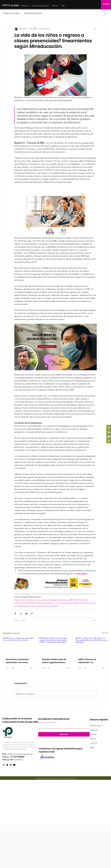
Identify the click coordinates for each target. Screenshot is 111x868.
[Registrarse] (64, 734)
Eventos (93, 739)
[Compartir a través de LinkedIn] (26, 613)
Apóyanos (94, 730)
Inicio (92, 747)
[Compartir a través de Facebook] (15, 613)
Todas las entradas (11, 13)
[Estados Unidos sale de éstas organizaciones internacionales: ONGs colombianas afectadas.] (55, 646)
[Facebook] (109, 428)
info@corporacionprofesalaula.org (20, 754)
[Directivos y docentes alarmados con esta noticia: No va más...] (19, 646)
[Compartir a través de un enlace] (32, 613)
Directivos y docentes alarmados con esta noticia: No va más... (17, 661)
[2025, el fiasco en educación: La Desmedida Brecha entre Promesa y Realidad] (92, 646)
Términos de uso (56, 779)
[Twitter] (109, 432)
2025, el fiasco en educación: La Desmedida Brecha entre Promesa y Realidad (91, 661)
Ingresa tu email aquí (47, 722)
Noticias (93, 734)
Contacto (94, 743)
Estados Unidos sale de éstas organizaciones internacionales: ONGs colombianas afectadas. (55, 661)
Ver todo (105, 633)
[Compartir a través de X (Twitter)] (21, 613)
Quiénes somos (96, 726)
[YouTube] (109, 437)
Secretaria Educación (33, 13)
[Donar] (106, 4)
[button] (105, 13)
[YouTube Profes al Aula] (14, 765)
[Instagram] (109, 441)
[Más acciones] (95, 29)
